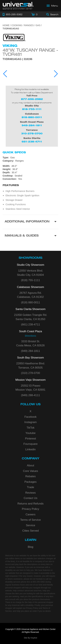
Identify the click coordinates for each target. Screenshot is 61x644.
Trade (31, 487)
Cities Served (30, 531)
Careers (30, 514)
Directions (30, 336)
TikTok (30, 428)
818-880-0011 (32, 117)
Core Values (30, 471)
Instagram (31, 422)
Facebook (30, 417)
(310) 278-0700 (30, 373)
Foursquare (30, 444)
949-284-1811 (32, 125)
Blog (30, 547)
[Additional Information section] (30, 222)
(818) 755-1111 (30, 280)
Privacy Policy (31, 509)
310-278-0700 (32, 133)
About (30, 465)
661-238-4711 (32, 142)
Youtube (31, 433)
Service (30, 525)
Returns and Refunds (30, 504)
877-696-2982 (32, 99)
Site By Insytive (30, 638)
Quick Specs (14, 152)
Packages (30, 482)
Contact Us (30, 498)
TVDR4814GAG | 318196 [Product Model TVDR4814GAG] (17, 59)
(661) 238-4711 (30, 325)
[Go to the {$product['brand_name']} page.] (14, 37)
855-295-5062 (39, 582)
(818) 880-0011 (30, 302)
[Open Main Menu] (52, 6)
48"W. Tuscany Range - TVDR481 (30, 52)
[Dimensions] (30, 169)
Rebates (30, 476)
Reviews (30, 493)
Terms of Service (30, 520)
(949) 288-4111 (30, 395)
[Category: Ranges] (30, 161)
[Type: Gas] (30, 158)
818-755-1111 (32, 109)
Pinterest (30, 439)
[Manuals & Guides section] (30, 236)
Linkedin (30, 449)
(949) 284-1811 (30, 351)
